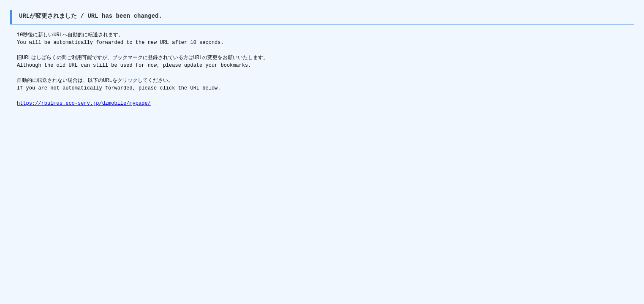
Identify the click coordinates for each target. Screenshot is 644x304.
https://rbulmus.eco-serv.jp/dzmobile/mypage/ (84, 103)
